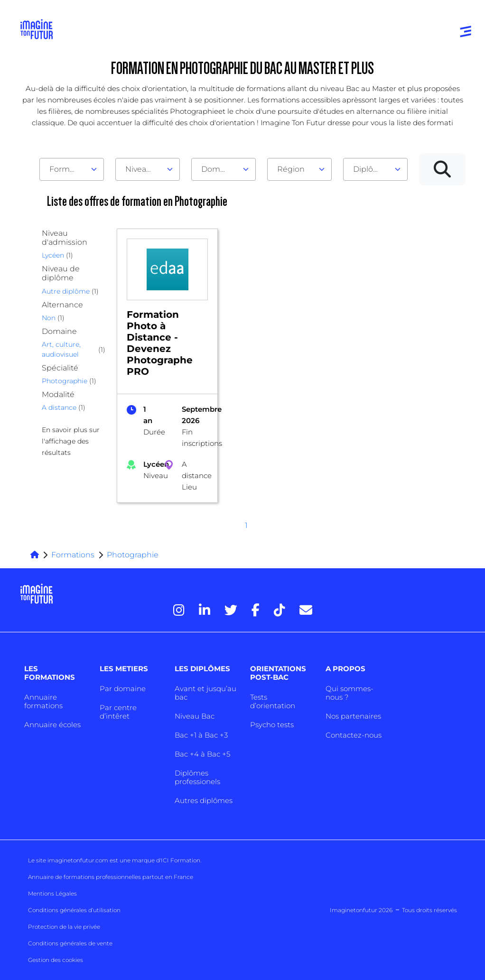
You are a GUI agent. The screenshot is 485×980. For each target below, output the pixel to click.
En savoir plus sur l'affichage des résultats (71, 441)
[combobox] (72, 169)
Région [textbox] (291, 169)
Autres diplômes (204, 800)
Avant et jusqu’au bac (205, 693)
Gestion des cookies (56, 960)
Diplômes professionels (197, 777)
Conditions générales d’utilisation (74, 910)
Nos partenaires (353, 716)
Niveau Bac (195, 716)
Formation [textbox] (68, 169)
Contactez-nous (354, 735)
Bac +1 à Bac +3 (201, 735)
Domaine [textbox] (219, 169)
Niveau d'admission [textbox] (144, 169)
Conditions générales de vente (70, 943)
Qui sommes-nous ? (350, 693)
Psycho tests (272, 725)
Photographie (133, 555)
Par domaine (123, 689)
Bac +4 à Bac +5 (202, 754)
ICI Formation (181, 860)
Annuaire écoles (52, 725)
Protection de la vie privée (64, 927)
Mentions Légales (52, 893)
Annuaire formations (43, 701)
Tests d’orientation (273, 701)
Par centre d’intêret (118, 712)
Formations (73, 555)
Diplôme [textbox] (369, 169)
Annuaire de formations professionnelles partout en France (111, 877)
